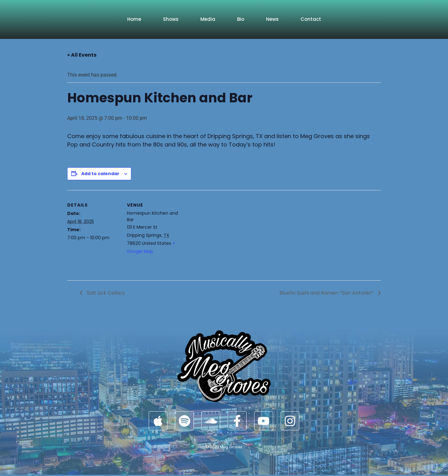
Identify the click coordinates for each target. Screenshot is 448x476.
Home (134, 19)
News (272, 19)
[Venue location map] (219, 233)
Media (208, 19)
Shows (171, 19)
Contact (311, 19)
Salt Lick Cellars (105, 293)
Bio (241, 19)
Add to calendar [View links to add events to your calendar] (100, 174)
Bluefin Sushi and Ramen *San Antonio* (327, 293)
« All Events (82, 55)
